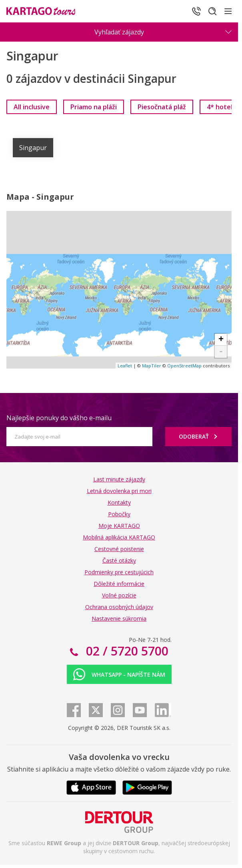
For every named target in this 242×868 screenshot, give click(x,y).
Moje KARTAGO (119, 526)
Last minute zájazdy (119, 479)
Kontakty (119, 502)
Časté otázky (119, 560)
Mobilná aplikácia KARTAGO (119, 537)
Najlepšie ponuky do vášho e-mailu (59, 418)
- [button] (221, 352)
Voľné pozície (119, 595)
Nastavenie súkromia (119, 618)
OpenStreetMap (184, 366)
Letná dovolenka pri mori (119, 491)
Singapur (33, 148)
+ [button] (221, 340)
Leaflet (125, 366)
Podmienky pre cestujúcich (119, 572)
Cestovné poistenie (119, 549)
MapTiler (152, 366)
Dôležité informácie (119, 584)
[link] (32, 107)
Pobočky (119, 514)
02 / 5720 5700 (126, 651)
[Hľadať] (212, 11)
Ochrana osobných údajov (119, 607)
